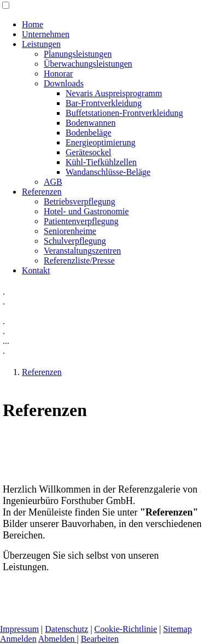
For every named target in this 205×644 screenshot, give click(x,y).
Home (33, 24)
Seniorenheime (70, 231)
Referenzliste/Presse (79, 260)
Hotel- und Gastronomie (86, 211)
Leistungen (41, 44)
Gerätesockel (89, 152)
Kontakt (36, 270)
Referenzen (42, 192)
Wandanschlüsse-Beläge (108, 172)
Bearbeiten (100, 639)
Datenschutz (66, 629)
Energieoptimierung (101, 142)
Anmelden (18, 639)
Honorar (58, 74)
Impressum (19, 629)
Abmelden (58, 639)
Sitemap (177, 629)
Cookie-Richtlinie (126, 629)
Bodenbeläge (89, 133)
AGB (53, 182)
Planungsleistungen (78, 54)
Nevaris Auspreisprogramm (114, 93)
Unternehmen (46, 34)
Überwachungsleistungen (88, 64)
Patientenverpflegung (81, 221)
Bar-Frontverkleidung (104, 103)
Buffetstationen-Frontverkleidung (124, 113)
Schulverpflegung (75, 241)
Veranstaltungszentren (82, 251)
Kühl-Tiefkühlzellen (101, 162)
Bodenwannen (91, 123)
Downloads (64, 83)
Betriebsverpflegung (80, 201)
